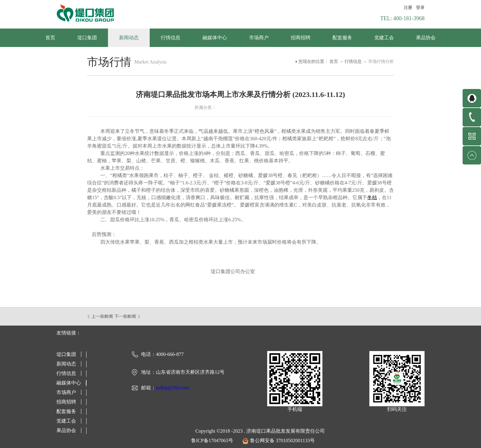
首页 (50, 38)
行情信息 (353, 62)
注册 (408, 8)
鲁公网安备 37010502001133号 (282, 440)
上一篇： (100, 316)
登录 (420, 8)
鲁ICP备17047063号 (212, 440)
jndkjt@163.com (172, 388)
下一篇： (127, 316)
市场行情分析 (381, 62)
